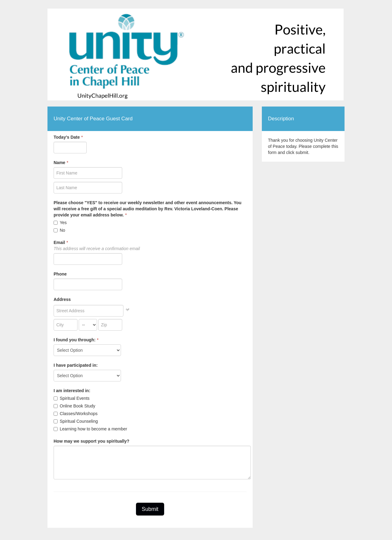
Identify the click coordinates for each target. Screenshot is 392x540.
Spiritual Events (72, 398)
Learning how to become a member (90, 429)
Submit (150, 509)
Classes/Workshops (75, 414)
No (59, 230)
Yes (60, 223)
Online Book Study (74, 406)
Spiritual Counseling (76, 421)
